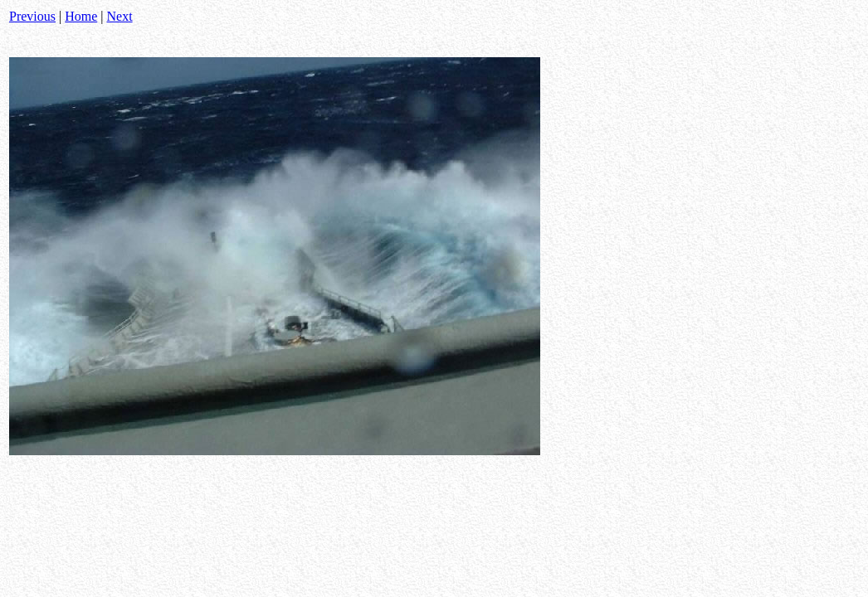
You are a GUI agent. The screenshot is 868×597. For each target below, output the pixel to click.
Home (81, 16)
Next (120, 16)
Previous (32, 16)
